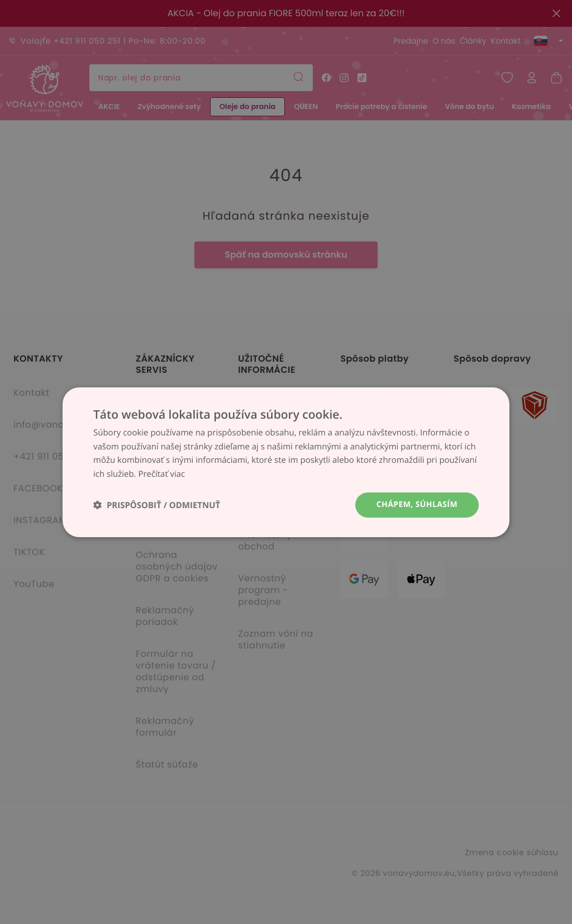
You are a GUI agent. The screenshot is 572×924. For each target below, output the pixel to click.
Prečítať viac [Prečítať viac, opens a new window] (161, 474)
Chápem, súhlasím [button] (417, 504)
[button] (157, 505)
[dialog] (286, 462)
